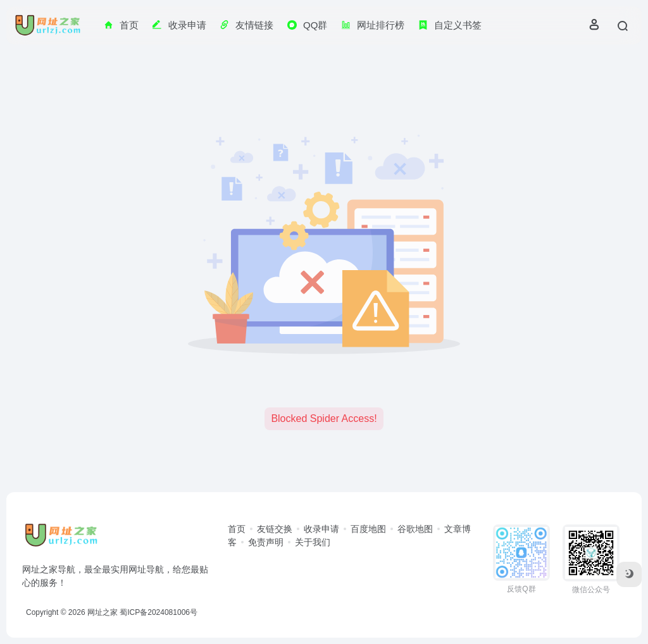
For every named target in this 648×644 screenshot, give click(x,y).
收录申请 (321, 529)
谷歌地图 (415, 529)
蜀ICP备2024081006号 (159, 612)
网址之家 (103, 612)
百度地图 (368, 529)
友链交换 (275, 529)
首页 (237, 529)
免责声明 (266, 542)
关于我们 (313, 542)
